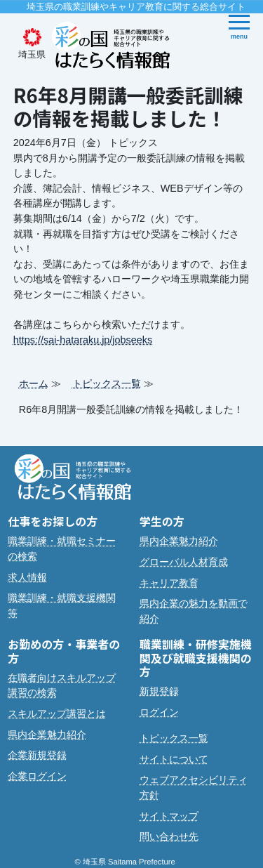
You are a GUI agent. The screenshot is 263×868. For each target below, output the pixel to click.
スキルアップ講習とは (57, 714)
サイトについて (174, 759)
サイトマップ (169, 816)
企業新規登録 (37, 755)
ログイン (159, 712)
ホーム (34, 383)
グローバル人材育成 (184, 562)
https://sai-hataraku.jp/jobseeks (83, 340)
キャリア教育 (169, 583)
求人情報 (27, 577)
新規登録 (159, 691)
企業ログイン (37, 776)
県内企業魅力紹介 (179, 541)
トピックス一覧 (107, 383)
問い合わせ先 (169, 836)
